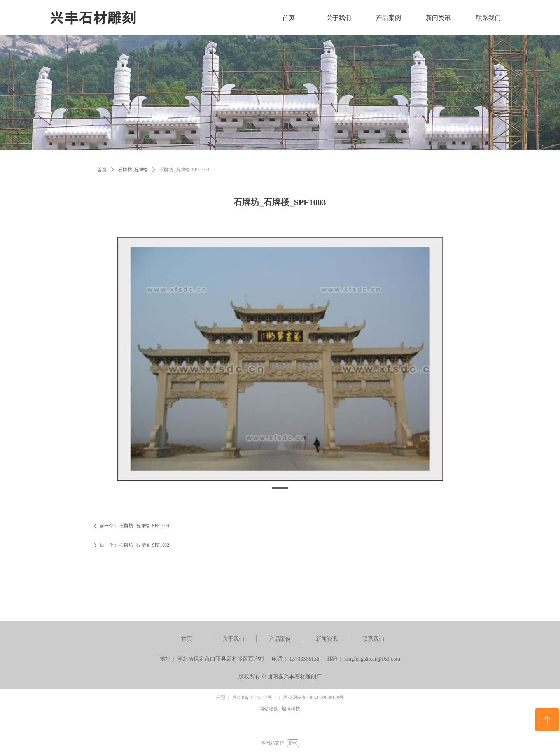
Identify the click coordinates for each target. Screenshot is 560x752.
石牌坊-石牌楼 (133, 170)
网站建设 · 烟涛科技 (280, 709)
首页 (102, 170)
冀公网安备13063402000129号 (313, 698)
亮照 (220, 698)
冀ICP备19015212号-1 (254, 698)
